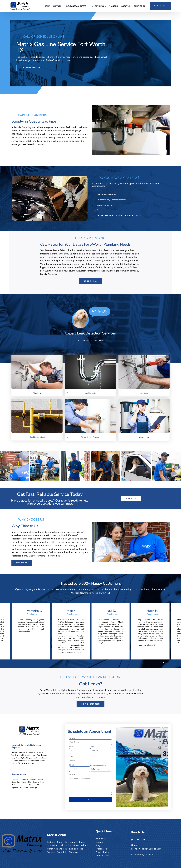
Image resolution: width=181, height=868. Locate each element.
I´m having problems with (98, 765)
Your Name (73, 738)
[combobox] (101, 769)
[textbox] (98, 769)
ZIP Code (72, 765)
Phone (71, 747)
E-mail (71, 757)
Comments (72, 775)
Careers (99, 842)
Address (93, 747)
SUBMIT (90, 799)
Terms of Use (102, 856)
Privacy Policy (102, 852)
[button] (2, 466)
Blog (98, 846)
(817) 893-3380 (139, 840)
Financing (100, 839)
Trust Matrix (102, 849)
